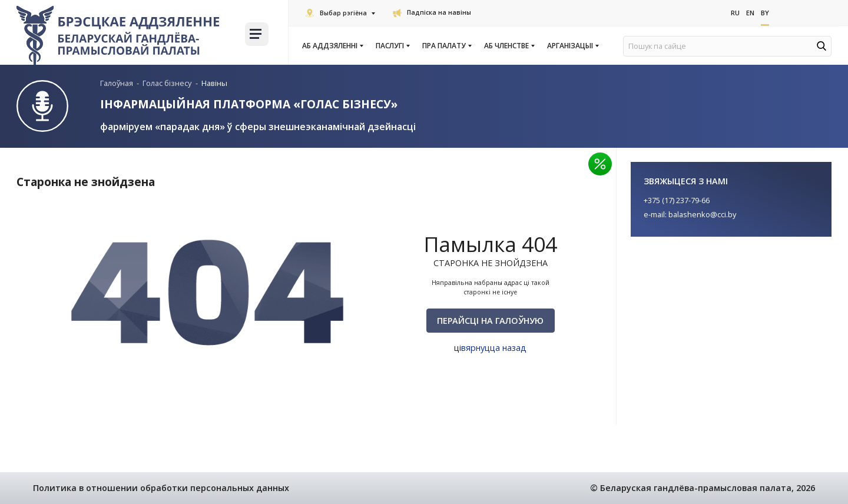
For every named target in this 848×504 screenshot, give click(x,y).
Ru (735, 13)
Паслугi (392, 46)
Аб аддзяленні (332, 46)
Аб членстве (509, 46)
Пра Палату (446, 46)
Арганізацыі (572, 46)
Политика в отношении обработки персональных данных (161, 488)
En (750, 13)
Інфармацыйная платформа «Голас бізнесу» (249, 104)
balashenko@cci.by (702, 214)
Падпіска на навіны (432, 12)
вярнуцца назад (494, 348)
